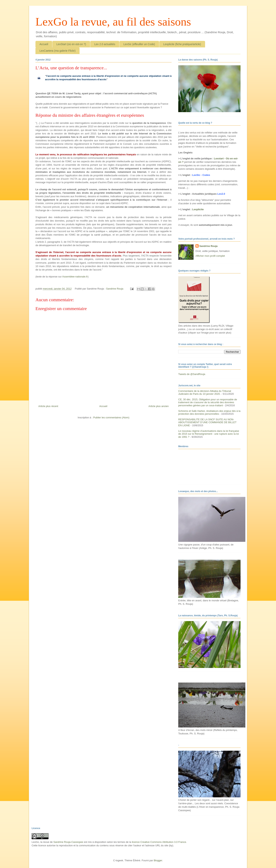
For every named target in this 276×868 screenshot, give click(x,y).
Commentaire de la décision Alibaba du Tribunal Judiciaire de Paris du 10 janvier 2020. (205, 393)
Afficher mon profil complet (210, 256)
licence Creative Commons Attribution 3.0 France (159, 842)
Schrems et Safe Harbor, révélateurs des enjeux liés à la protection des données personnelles (209, 412)
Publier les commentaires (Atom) (111, 417)
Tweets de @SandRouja (192, 374)
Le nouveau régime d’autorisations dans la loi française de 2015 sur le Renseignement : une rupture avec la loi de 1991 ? (209, 434)
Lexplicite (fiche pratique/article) (182, 44)
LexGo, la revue (40, 842)
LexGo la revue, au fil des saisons (113, 22)
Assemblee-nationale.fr (75, 277)
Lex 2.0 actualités (105, 44)
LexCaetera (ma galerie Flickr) (58, 51)
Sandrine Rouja (208, 246)
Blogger (158, 860)
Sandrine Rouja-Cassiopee (68, 842)
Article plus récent (48, 406)
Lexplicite (198, 209)
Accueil (44, 44)
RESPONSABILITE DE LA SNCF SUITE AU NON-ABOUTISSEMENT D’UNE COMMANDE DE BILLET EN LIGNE (207, 422)
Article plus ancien (159, 406)
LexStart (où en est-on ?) (71, 44)
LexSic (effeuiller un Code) (139, 44)
